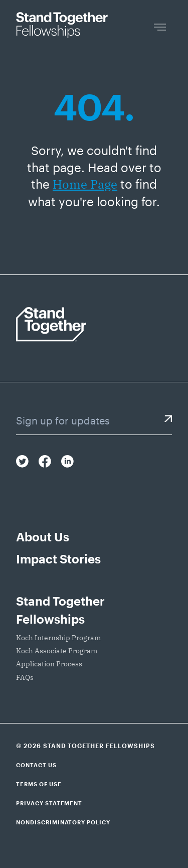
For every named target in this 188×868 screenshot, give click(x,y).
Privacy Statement (49, 803)
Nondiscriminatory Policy (63, 822)
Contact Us (36, 765)
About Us (43, 537)
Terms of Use (39, 784)
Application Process (49, 664)
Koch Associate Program (57, 651)
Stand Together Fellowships (60, 610)
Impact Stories (58, 559)
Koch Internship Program (58, 638)
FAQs (25, 677)
